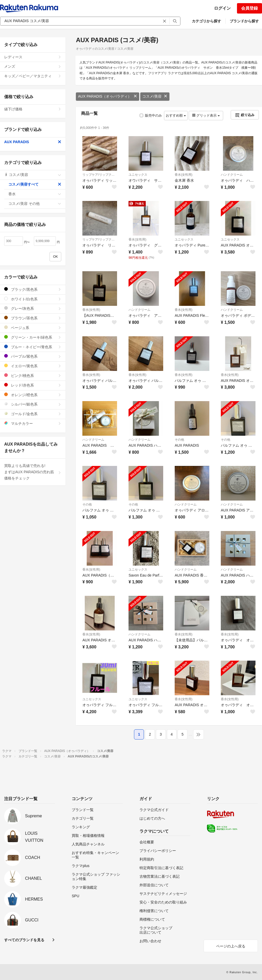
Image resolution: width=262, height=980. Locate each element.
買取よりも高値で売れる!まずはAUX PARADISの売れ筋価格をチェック (33, 472)
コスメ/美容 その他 (35, 204)
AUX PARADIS (33, 142)
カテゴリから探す (206, 21)
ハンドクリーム (232, 175)
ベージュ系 (33, 328)
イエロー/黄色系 (33, 366)
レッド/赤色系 (33, 385)
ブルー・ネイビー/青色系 (33, 347)
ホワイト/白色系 (33, 299)
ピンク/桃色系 (33, 375)
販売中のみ (151, 115)
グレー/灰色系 (33, 308)
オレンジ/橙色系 (33, 395)
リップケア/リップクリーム (100, 175)
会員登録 (249, 8)
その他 (179, 440)
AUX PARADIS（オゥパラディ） (108, 96)
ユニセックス (138, 175)
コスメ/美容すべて (35, 184)
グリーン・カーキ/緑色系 (33, 337)
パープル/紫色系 (33, 356)
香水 (35, 194)
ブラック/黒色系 (33, 289)
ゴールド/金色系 (33, 414)
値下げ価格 (33, 109)
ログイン (222, 8)
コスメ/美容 (155, 96)
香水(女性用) (184, 175)
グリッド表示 (206, 115)
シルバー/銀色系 (33, 404)
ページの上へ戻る (231, 946)
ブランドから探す (244, 21)
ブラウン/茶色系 (33, 318)
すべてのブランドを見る (24, 940)
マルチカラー (33, 423)
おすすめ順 (176, 115)
